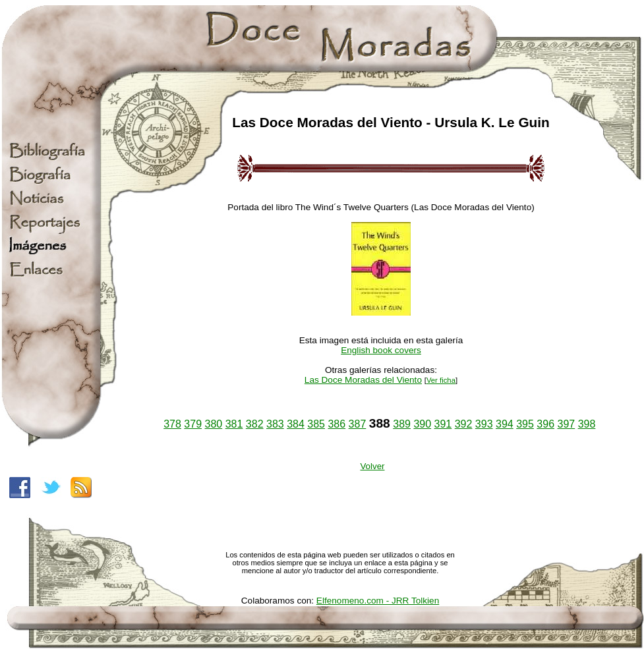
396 (545, 424)
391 (443, 424)
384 (296, 424)
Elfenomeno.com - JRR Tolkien (378, 601)
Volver (372, 466)
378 (172, 424)
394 (505, 424)
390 (422, 424)
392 (464, 424)
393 (484, 424)
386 (337, 424)
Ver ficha (441, 380)
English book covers (381, 350)
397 (566, 424)
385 (316, 424)
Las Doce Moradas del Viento (363, 380)
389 (402, 424)
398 (587, 424)
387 (358, 424)
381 (234, 424)
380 (214, 424)
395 (525, 424)
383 (275, 424)
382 (255, 424)
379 (193, 424)
